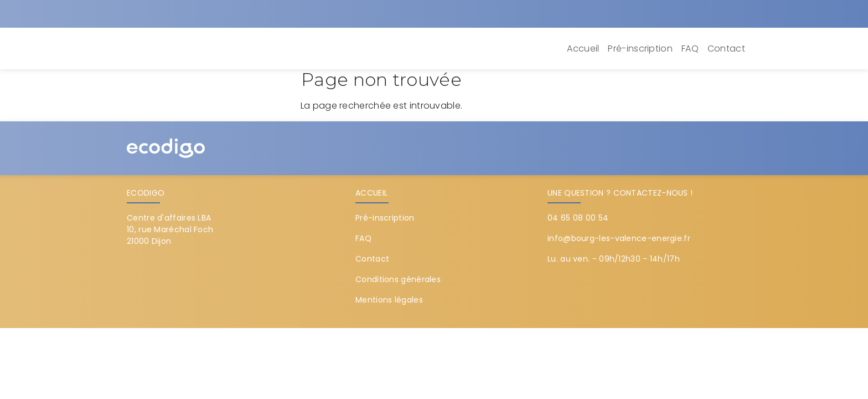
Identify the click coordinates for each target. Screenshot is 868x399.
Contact (726, 48)
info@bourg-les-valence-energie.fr (619, 238)
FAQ (690, 48)
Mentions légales (389, 300)
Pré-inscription (640, 48)
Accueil (583, 48)
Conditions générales (398, 279)
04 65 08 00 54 (578, 218)
